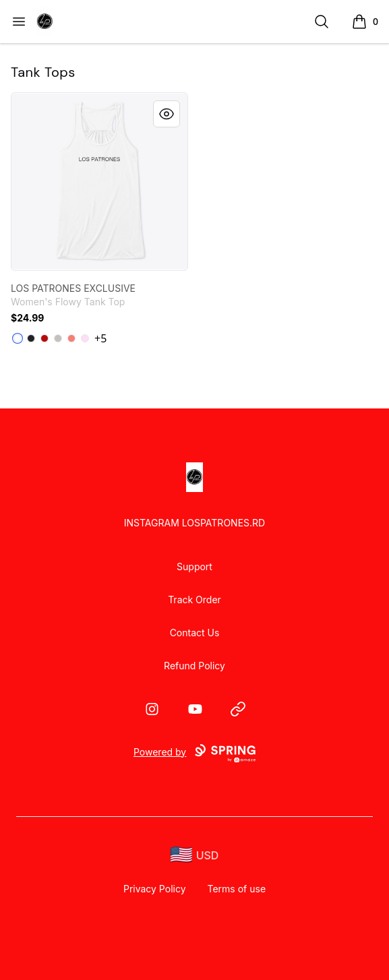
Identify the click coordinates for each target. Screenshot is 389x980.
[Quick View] (167, 114)
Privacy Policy (155, 889)
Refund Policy (194, 666)
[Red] (44, 338)
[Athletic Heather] (58, 338)
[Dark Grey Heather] (31, 338)
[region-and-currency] (195, 855)
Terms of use (237, 889)
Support (194, 566)
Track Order (194, 600)
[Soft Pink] (85, 338)
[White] (18, 338)
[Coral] (71, 338)
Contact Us (195, 633)
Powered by (194, 754)
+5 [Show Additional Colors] (100, 338)
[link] (99, 182)
